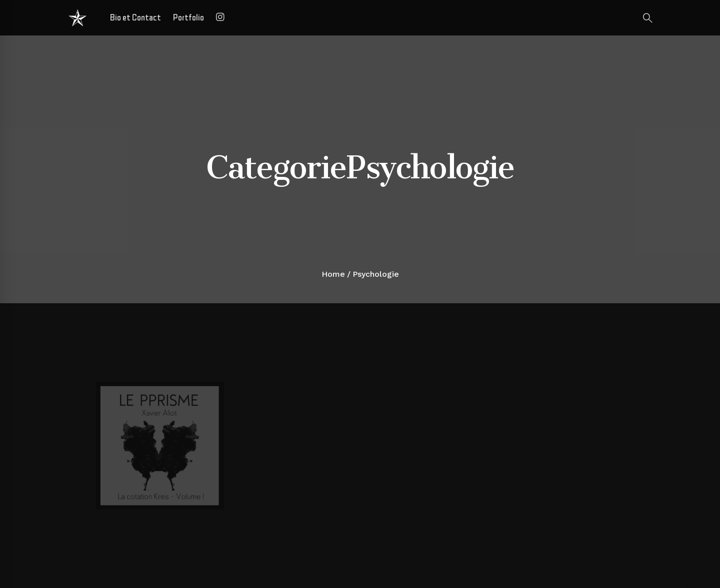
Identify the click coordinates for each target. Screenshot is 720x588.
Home (333, 274)
